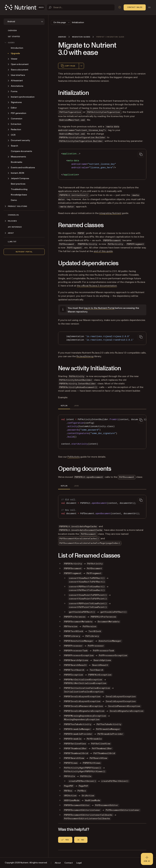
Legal (79, 863)
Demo (14, 200)
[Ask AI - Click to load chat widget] (147, 859)
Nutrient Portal (24, 252)
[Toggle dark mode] (120, 7)
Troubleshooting (19, 189)
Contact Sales (135, 7)
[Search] (81, 7)
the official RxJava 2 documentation (97, 286)
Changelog (13, 215)
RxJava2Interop (85, 356)
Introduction (17, 48)
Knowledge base (19, 195)
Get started (14, 37)
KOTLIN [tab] (64, 406)
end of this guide (103, 251)
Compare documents (21, 151)
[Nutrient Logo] (25, 7)
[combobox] (81, 66)
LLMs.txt (12, 242)
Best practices (18, 184)
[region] (102, 432)
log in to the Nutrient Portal (99, 308)
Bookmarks (17, 162)
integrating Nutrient (110, 213)
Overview (12, 31)
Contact (69, 863)
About (58, 863)
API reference (15, 227)
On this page (62, 22)
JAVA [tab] (76, 406)
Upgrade (15, 53)
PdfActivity (74, 457)
